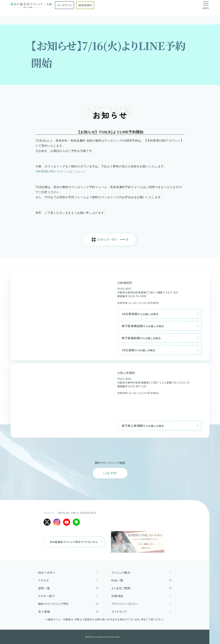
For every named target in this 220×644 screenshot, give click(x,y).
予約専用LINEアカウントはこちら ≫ (60, 171)
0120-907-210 (137, 386)
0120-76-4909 (137, 296)
